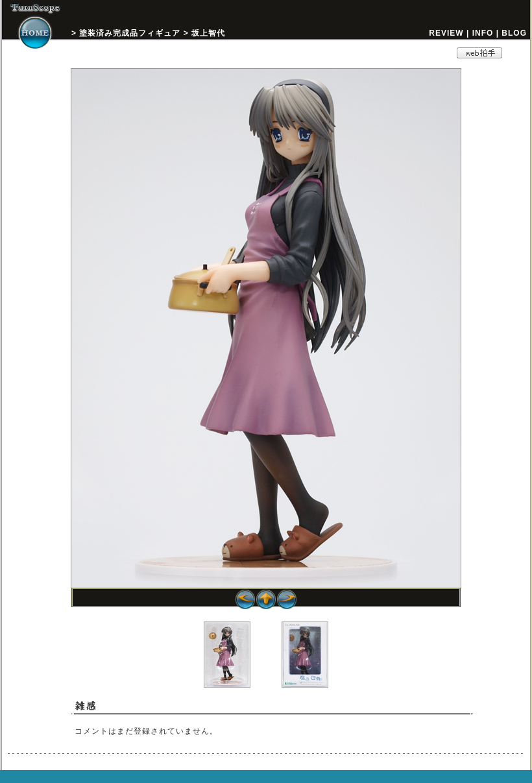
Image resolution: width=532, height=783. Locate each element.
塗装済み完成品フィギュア (130, 33)
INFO (483, 33)
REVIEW (446, 33)
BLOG (514, 33)
